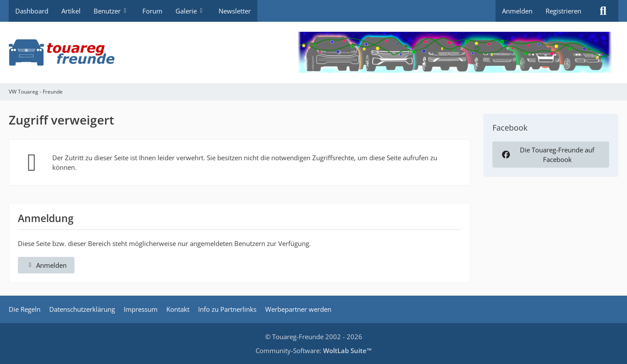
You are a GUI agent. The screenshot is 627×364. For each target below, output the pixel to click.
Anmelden (517, 11)
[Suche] (603, 11)
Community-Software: (314, 351)
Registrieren (563, 11)
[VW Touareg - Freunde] (313, 52)
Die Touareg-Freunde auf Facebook (547, 155)
